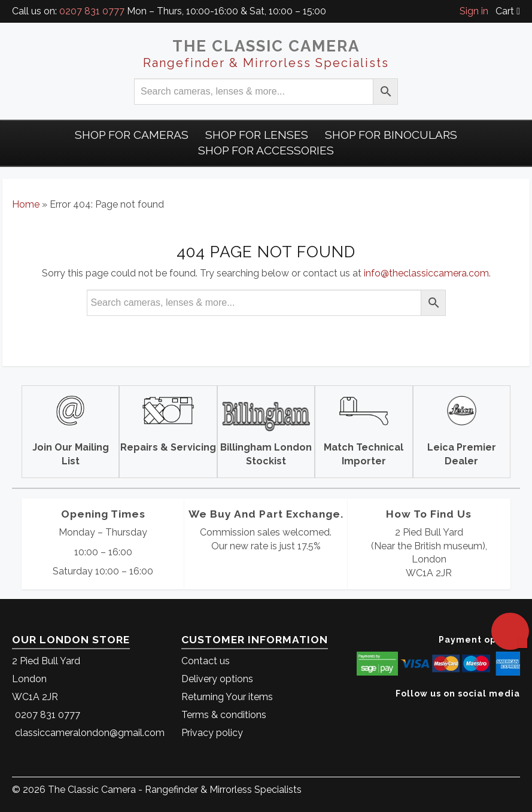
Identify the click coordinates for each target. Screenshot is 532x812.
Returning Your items (227, 697)
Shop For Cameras (132, 135)
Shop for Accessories (266, 150)
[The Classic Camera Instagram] (519, 712)
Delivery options (217, 679)
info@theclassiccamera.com (426, 273)
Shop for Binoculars (391, 135)
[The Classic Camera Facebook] (516, 712)
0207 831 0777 (92, 11)
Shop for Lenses (257, 135)
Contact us (206, 661)
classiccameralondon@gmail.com (90, 733)
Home (26, 204)
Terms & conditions (224, 715)
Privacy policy (212, 733)
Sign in (474, 11)
